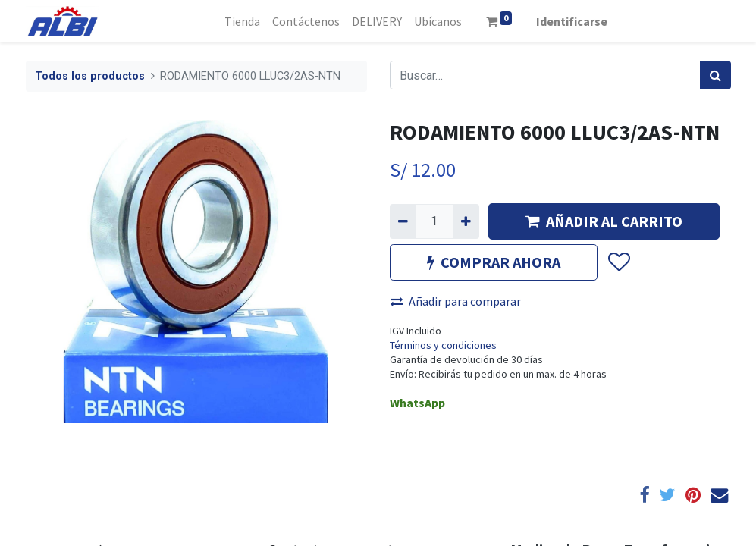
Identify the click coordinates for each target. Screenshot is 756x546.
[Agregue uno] (466, 221)
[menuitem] (242, 21)
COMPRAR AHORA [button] (494, 262)
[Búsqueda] (715, 75)
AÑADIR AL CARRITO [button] (604, 221)
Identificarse (572, 21)
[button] (618, 262)
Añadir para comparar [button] (456, 301)
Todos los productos (90, 76)
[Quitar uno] (403, 221)
